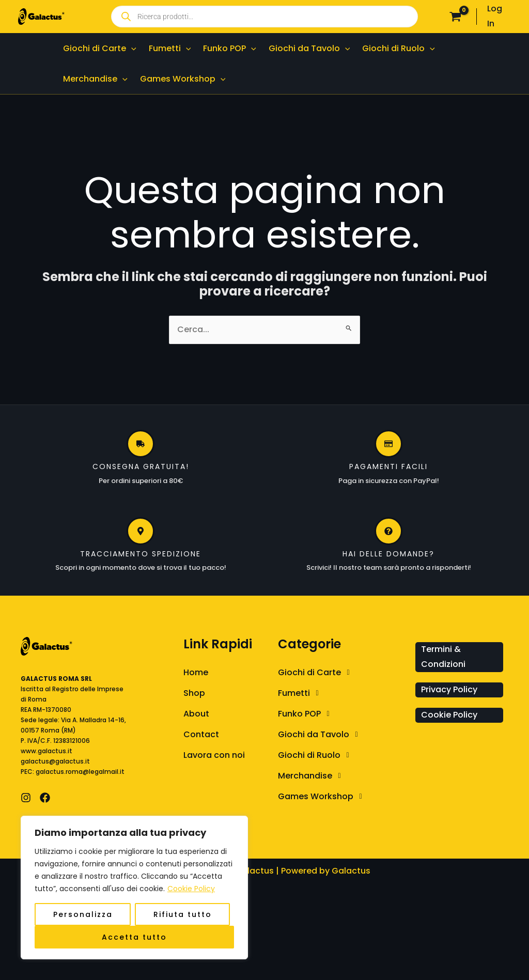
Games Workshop (323, 797)
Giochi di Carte (316, 673)
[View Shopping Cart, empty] (456, 17)
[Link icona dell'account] (499, 17)
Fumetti (301, 693)
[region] (134, 888)
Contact (201, 734)
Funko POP (306, 714)
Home (196, 672)
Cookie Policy (191, 889)
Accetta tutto (134, 937)
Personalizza (83, 914)
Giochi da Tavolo (321, 735)
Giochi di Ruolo (316, 755)
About (196, 714)
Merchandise (312, 776)
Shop (194, 693)
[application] (131, 48)
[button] (344, 673)
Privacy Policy (449, 689)
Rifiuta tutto (183, 914)
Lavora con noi (214, 755)
